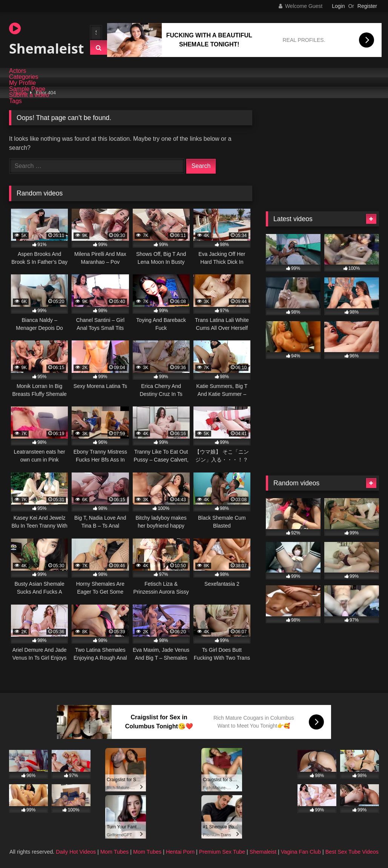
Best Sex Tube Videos (352, 852)
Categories (24, 77)
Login (338, 6)
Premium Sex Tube (222, 852)
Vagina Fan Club (301, 852)
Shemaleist (43, 40)
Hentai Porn (180, 852)
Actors (18, 71)
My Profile (22, 83)
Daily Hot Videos (76, 852)
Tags (15, 101)
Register (367, 6)
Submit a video (29, 95)
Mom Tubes (114, 852)
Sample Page (27, 89)
